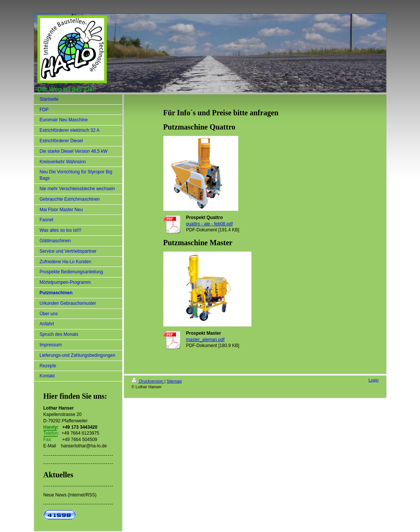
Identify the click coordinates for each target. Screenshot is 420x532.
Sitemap (174, 381)
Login (374, 380)
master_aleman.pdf (206, 340)
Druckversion (148, 381)
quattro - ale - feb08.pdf (210, 224)
